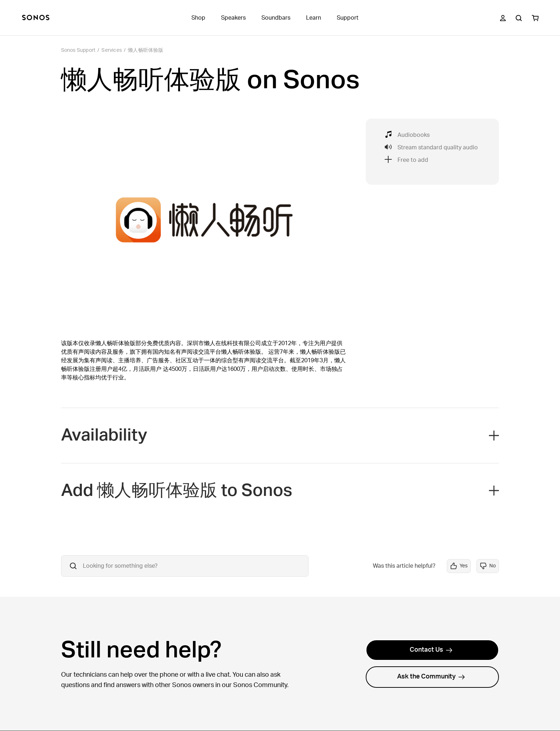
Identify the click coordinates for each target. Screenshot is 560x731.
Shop (198, 18)
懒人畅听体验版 (146, 50)
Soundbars (276, 18)
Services (112, 50)
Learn (314, 18)
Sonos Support (78, 50)
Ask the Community (431, 677)
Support (348, 18)
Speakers (233, 18)
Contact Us (431, 650)
